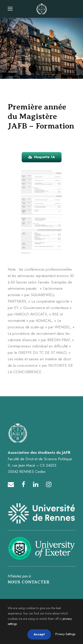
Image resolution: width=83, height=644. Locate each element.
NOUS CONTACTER (29, 582)
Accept (39, 634)
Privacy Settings (65, 634)
